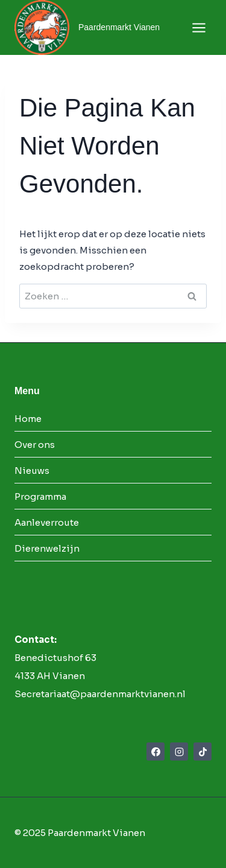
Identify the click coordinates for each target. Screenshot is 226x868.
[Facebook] (155, 752)
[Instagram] (179, 752)
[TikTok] (202, 752)
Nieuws (32, 471)
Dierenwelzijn (47, 548)
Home (28, 419)
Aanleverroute (47, 522)
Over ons (35, 445)
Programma (40, 496)
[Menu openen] (199, 27)
